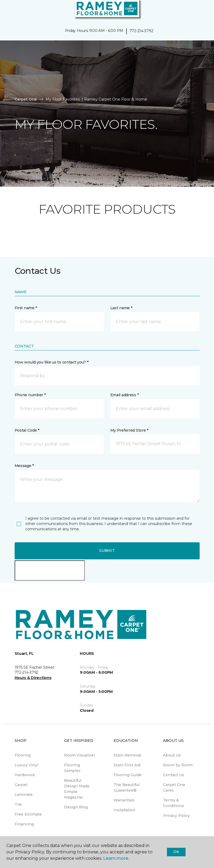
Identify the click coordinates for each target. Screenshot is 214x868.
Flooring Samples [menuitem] (72, 768)
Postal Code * (27, 430)
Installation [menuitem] (124, 810)
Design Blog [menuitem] (76, 807)
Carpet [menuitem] (21, 785)
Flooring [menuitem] (23, 755)
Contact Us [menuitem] (174, 775)
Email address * (125, 395)
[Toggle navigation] (8, 11)
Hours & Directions (33, 678)
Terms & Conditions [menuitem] (173, 803)
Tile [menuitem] (18, 804)
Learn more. (116, 858)
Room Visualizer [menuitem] (80, 755)
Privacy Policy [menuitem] (176, 816)
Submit (107, 551)
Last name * (121, 308)
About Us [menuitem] (172, 755)
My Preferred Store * (129, 430)
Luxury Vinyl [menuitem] (26, 765)
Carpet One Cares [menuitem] (174, 788)
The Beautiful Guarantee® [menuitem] (127, 788)
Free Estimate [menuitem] (28, 814)
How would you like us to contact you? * (52, 362)
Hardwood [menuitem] (25, 775)
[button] (194, 11)
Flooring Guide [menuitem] (128, 775)
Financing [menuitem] (24, 824)
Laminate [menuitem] (24, 795)
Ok (176, 852)
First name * (26, 308)
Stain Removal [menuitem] (127, 755)
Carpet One (26, 99)
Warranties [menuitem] (124, 800)
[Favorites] (200, 11)
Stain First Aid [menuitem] (127, 765)
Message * (24, 466)
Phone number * (30, 395)
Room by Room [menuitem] (178, 765)
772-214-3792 (141, 31)
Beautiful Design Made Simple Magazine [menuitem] (77, 789)
